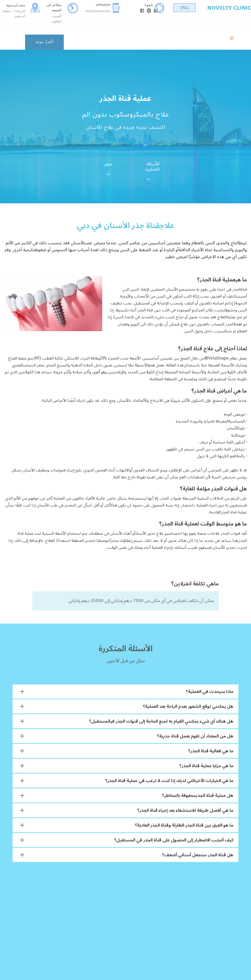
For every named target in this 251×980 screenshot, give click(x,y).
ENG (185, 8)
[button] (232, 37)
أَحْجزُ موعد (44, 42)
